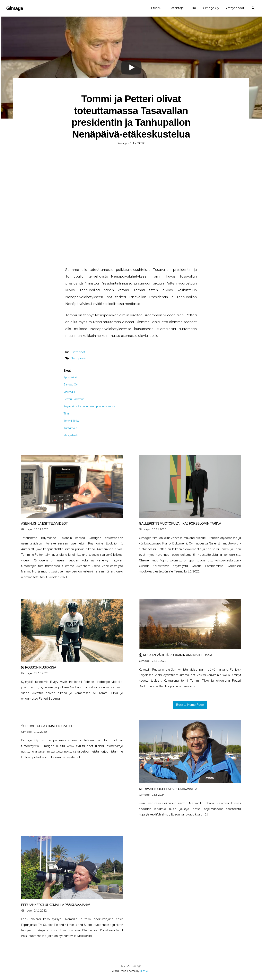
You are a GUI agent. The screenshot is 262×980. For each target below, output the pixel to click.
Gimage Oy (211, 8)
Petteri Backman (74, 399)
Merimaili (69, 392)
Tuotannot (78, 352)
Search (255, 8)
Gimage (137, 966)
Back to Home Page (190, 705)
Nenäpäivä (78, 358)
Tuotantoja (176, 8)
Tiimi (193, 8)
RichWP (145, 971)
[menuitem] (156, 8)
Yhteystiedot (235, 8)
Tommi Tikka (71, 421)
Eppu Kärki (70, 377)
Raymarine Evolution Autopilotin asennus (89, 406)
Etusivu (156, 8)
